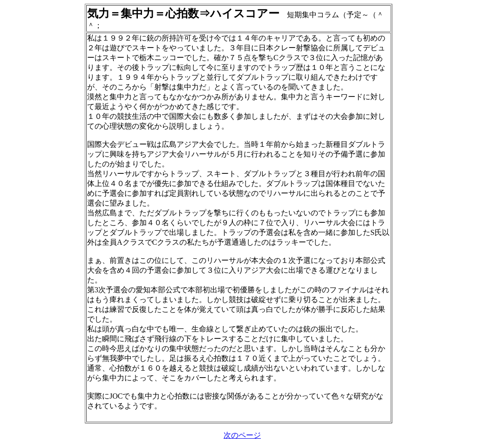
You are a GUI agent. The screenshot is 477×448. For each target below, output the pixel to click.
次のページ (242, 435)
